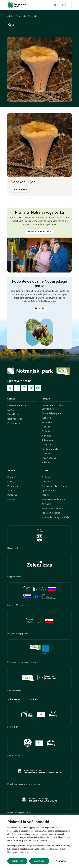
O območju (47, 477)
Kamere (11, 500)
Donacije (39, 309)
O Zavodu (46, 482)
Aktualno (12, 471)
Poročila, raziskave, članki (54, 486)
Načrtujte (46, 399)
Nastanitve (47, 423)
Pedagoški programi (51, 414)
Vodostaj (12, 491)
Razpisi (45, 495)
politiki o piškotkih (41, 841)
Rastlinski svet (15, 419)
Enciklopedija (21, 16)
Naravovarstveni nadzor (53, 500)
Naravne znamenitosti (18, 406)
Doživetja (46, 431)
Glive (30, 16)
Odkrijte (10, 16)
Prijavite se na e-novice (40, 232)
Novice (11, 482)
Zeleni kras (47, 454)
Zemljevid (46, 445)
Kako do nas (48, 440)
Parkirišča (12, 495)
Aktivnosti (46, 436)
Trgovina (46, 427)
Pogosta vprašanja (51, 513)
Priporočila (13, 486)
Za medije (46, 504)
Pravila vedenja (49, 458)
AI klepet (46, 463)
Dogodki (11, 477)
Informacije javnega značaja (55, 518)
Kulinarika (46, 418)
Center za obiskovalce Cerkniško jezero (52, 407)
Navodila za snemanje (52, 509)
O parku (45, 471)
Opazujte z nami (49, 491)
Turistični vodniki (50, 449)
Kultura (11, 410)
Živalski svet (13, 415)
